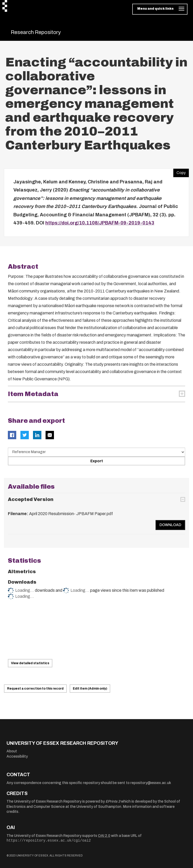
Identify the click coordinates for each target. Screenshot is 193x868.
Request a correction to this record (35, 689)
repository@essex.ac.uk (151, 783)
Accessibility (17, 756)
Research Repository (36, 32)
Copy (179, 172)
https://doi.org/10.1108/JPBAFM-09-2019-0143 (100, 223)
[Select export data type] (96, 452)
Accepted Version (31, 499)
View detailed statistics (30, 663)
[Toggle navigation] (160, 9)
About (12, 751)
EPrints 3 (113, 801)
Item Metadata (33, 394)
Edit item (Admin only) (90, 689)
